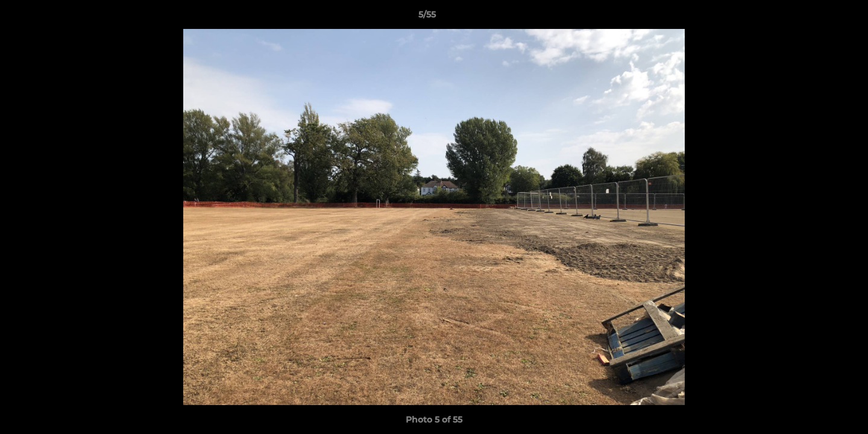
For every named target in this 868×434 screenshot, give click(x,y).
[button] (817, 17)
